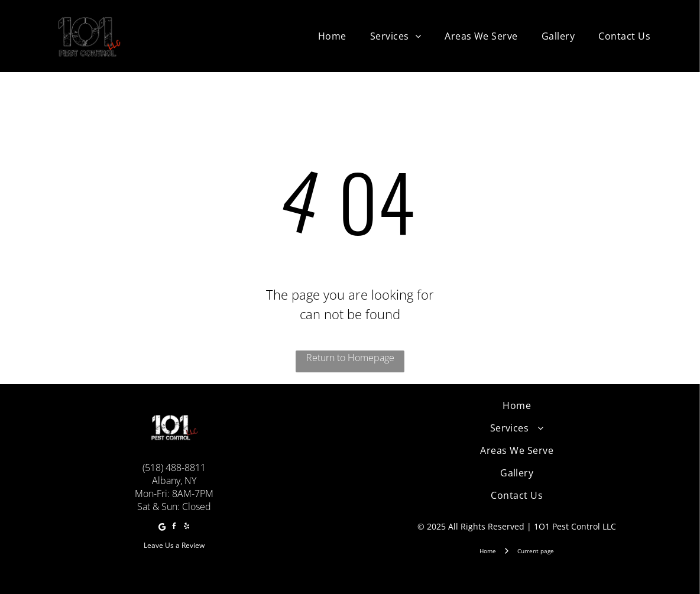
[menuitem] (332, 36)
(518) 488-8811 (174, 468)
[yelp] (187, 528)
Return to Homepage (350, 358)
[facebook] (174, 528)
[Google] (162, 528)
